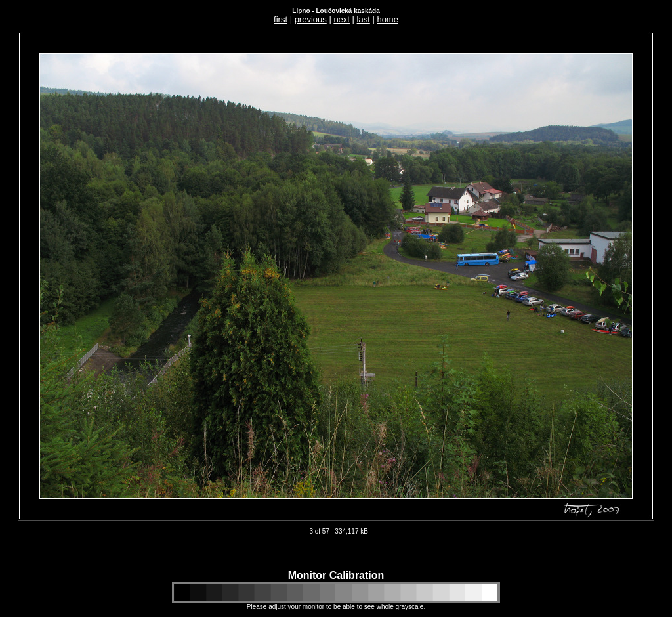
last (364, 19)
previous (311, 19)
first (281, 19)
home (388, 19)
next (342, 19)
